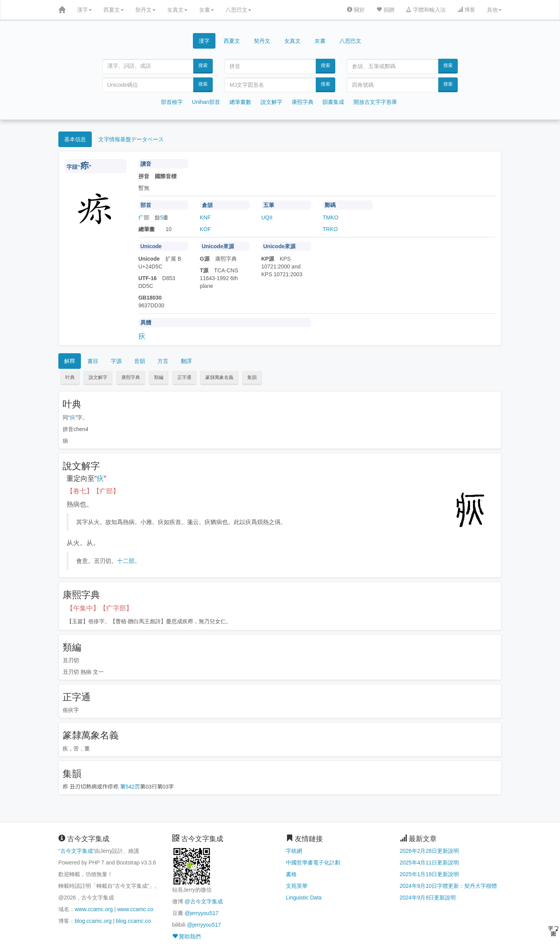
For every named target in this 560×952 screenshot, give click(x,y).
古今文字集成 (77, 851)
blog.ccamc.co (133, 921)
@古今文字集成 (203, 901)
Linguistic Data (304, 898)
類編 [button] (159, 377)
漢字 (84, 10)
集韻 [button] (252, 377)
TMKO (331, 217)
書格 (291, 874)
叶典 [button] (70, 377)
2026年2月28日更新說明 (430, 851)
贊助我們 (187, 936)
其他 (494, 10)
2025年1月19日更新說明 (430, 874)
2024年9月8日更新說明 (428, 898)
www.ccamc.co (135, 909)
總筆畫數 (240, 102)
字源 (116, 361)
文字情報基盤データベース (131, 139)
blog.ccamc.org (93, 921)
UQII (267, 217)
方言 (163, 361)
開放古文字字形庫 (375, 102)
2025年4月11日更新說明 (430, 863)
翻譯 (186, 361)
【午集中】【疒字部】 (100, 608)
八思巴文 (238, 10)
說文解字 (271, 102)
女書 (206, 10)
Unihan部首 (206, 102)
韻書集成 (333, 102)
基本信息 (75, 139)
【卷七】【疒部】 (93, 491)
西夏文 (114, 10)
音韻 (140, 361)
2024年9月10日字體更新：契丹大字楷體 (449, 886)
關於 (356, 10)
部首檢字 (172, 102)
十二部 (126, 561)
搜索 (203, 65)
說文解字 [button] (98, 377)
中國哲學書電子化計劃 (313, 863)
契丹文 (145, 10)
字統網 (294, 851)
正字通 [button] (184, 377)
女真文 (177, 10)
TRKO (330, 229)
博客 (466, 10)
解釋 (70, 361)
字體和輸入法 (426, 10)
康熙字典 (303, 102)
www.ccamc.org (94, 909)
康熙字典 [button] (131, 377)
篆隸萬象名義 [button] (219, 377)
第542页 (130, 787)
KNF (205, 217)
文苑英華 (297, 886)
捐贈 (385, 10)
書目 (93, 361)
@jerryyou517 (201, 913)
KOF (206, 229)
